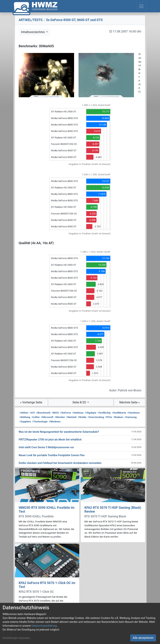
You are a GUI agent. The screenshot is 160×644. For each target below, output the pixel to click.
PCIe (109, 417)
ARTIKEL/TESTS (31, 20)
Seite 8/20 (80, 402)
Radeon (118, 417)
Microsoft (47, 417)
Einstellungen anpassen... (17, 638)
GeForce (65, 413)
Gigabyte (91, 413)
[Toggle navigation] (141, 6)
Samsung (131, 417)
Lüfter (36, 417)
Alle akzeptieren (143, 638)
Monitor (60, 417)
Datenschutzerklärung (44, 626)
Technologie (40, 421)
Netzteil (71, 417)
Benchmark (43, 413)
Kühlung (25, 417)
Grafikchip (104, 413)
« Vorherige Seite (31, 402)
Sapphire (25, 421)
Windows (55, 421)
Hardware (133, 413)
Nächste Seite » (130, 402)
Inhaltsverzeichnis (33, 32)
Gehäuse (78, 413)
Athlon (24, 413)
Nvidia (82, 417)
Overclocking (96, 417)
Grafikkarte (119, 413)
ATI (32, 413)
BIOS (55, 413)
